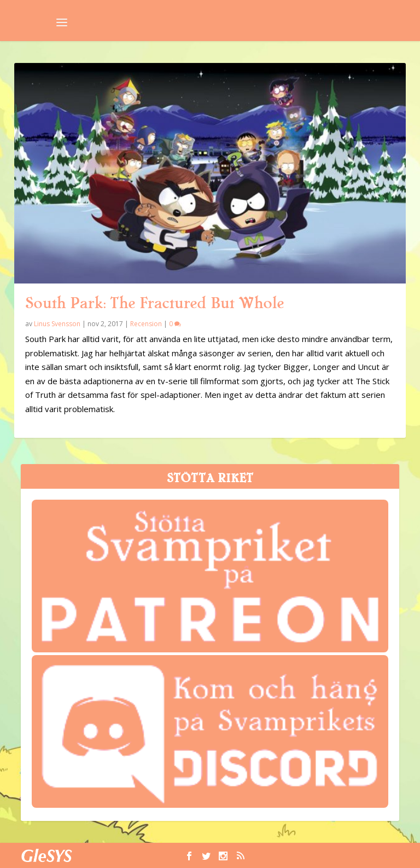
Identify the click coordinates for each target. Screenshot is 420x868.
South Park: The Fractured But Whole (154, 303)
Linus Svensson (57, 324)
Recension (146, 324)
